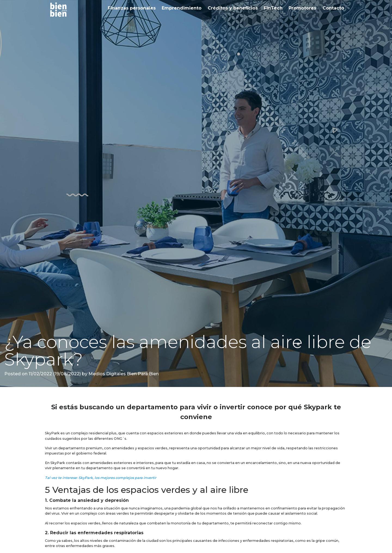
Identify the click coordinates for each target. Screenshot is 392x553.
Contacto (333, 8)
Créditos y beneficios (233, 8)
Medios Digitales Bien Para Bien (123, 374)
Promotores (302, 8)
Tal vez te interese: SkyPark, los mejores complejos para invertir (101, 478)
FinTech (273, 8)
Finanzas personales (132, 8)
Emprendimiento (182, 8)
